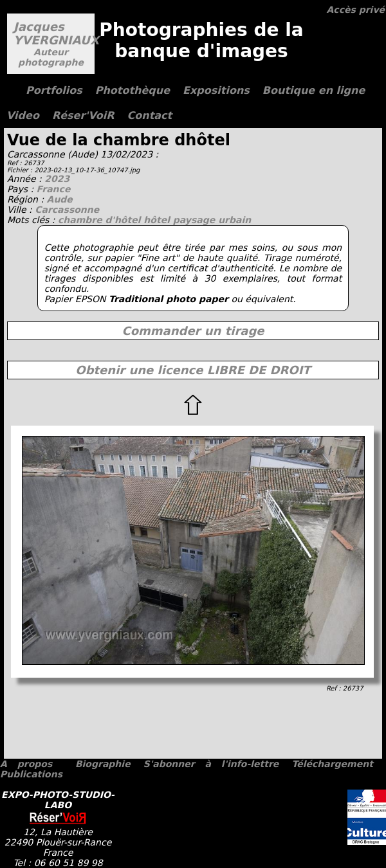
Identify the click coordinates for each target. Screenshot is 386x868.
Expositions (216, 90)
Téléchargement (332, 764)
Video (23, 115)
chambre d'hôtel (101, 220)
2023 (57, 179)
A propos (26, 764)
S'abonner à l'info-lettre (211, 764)
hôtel (158, 220)
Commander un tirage (193, 331)
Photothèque (133, 90)
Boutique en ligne (314, 90)
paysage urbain (212, 220)
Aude (60, 199)
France (54, 189)
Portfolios (54, 90)
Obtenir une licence (193, 370)
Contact (150, 115)
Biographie (103, 764)
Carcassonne (67, 210)
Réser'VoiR (83, 115)
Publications (31, 774)
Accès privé (356, 10)
